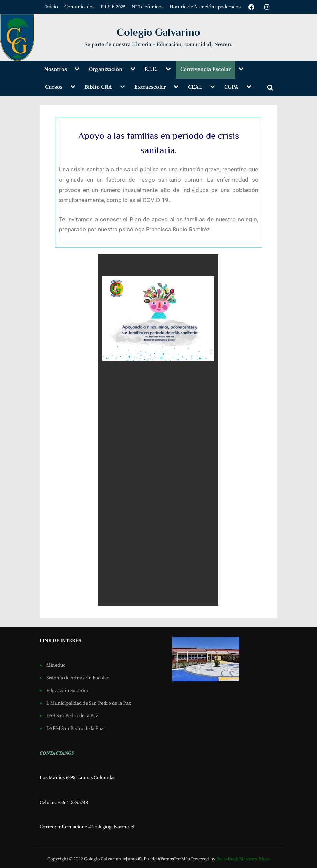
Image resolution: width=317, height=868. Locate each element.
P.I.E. (151, 69)
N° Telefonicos (147, 7)
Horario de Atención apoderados (205, 7)
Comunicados (79, 7)
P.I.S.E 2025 (113, 7)
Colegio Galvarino (158, 32)
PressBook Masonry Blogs (243, 859)
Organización (106, 69)
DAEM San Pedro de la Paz (75, 729)
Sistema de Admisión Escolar (78, 678)
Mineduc (56, 665)
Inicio (52, 7)
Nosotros (55, 69)
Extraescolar (150, 87)
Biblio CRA (98, 87)
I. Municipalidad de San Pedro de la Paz (89, 703)
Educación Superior (68, 691)
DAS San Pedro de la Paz (72, 716)
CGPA (231, 87)
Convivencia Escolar (206, 69)
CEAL (195, 87)
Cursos (54, 87)
